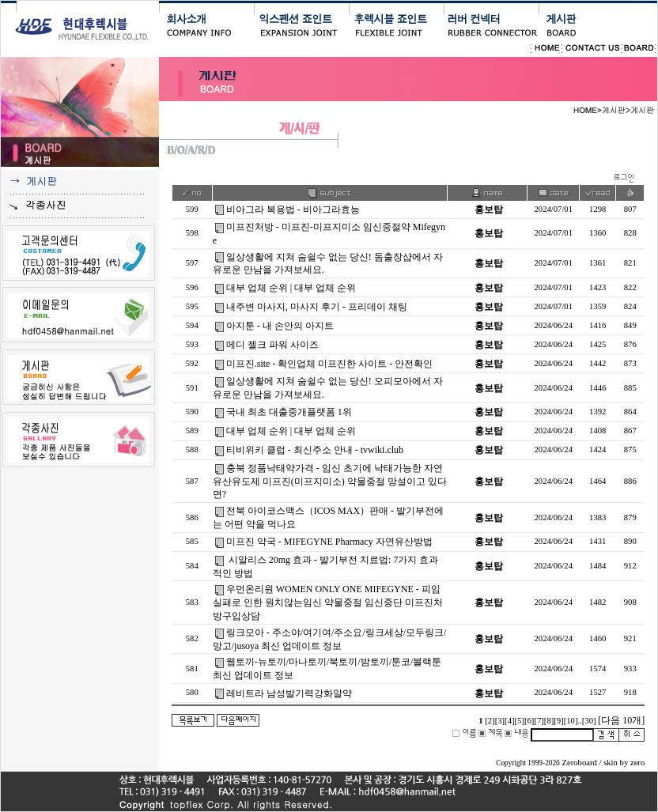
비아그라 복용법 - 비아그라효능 (293, 210)
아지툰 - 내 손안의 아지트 (280, 326)
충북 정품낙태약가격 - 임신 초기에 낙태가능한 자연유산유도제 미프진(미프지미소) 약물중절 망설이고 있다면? (330, 482)
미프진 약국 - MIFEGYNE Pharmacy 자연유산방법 (329, 542)
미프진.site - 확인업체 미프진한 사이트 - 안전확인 (330, 364)
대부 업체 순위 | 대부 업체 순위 (291, 288)
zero (637, 763)
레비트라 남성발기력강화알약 (289, 693)
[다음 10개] (621, 720)
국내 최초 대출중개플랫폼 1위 (289, 412)
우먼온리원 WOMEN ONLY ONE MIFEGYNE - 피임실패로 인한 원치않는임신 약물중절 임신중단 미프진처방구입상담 (328, 602)
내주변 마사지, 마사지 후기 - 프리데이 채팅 (317, 307)
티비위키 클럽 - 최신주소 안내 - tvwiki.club (315, 450)
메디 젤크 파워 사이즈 (272, 345)
